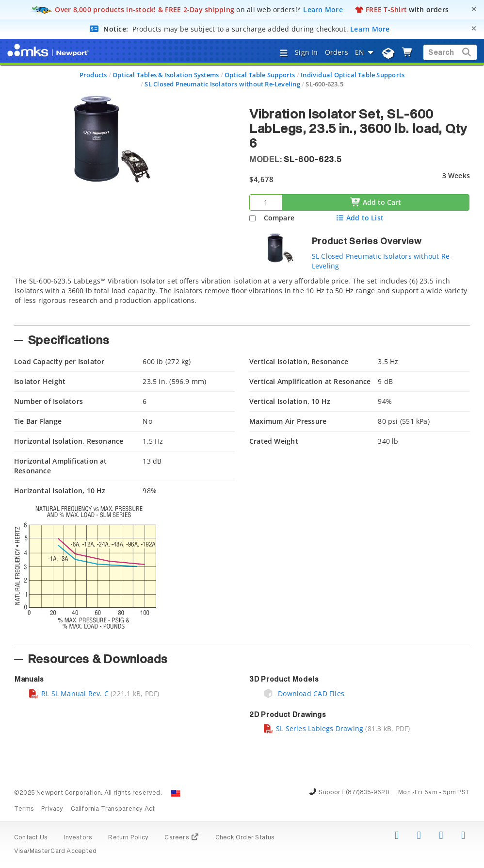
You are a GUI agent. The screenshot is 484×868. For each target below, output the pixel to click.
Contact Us (31, 838)
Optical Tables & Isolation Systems (166, 75)
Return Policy (128, 838)
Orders (337, 52)
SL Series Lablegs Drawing (313, 728)
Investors (78, 838)
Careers (182, 838)
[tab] (242, 298)
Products (93, 75)
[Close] (474, 9)
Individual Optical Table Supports (353, 75)
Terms (24, 809)
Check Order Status (245, 838)
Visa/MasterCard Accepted (55, 851)
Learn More (323, 9)
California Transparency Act (113, 809)
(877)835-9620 (368, 793)
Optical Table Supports (260, 75)
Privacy (52, 809)
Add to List (360, 218)
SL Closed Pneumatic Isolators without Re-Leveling (222, 84)
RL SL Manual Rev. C (68, 693)
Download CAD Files (304, 693)
